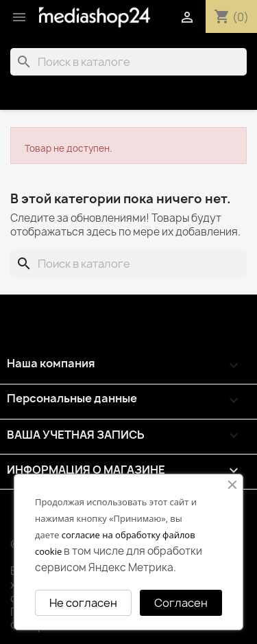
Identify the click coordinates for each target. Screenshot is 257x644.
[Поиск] (128, 62)
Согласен (181, 603)
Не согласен (83, 603)
